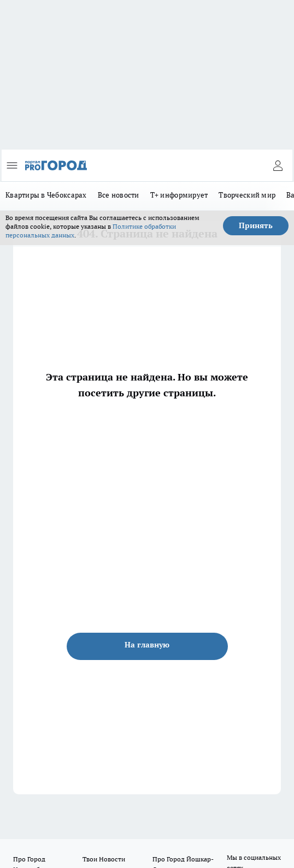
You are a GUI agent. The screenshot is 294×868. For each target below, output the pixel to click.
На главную (147, 645)
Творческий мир (247, 195)
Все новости (119, 195)
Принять (256, 225)
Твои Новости (104, 859)
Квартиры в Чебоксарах (46, 195)
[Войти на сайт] (278, 165)
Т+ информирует (179, 195)
